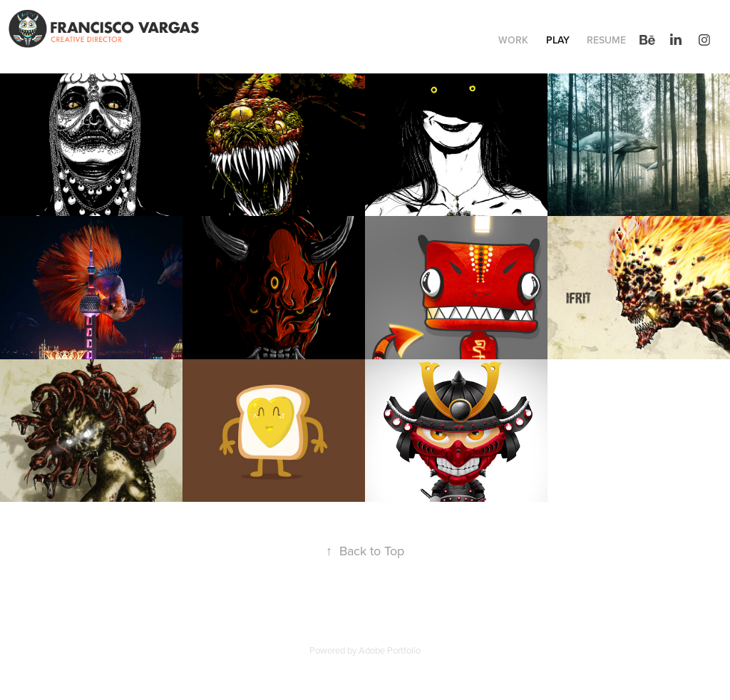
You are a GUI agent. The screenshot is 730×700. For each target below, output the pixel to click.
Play (558, 40)
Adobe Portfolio (390, 650)
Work (513, 40)
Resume (606, 40)
